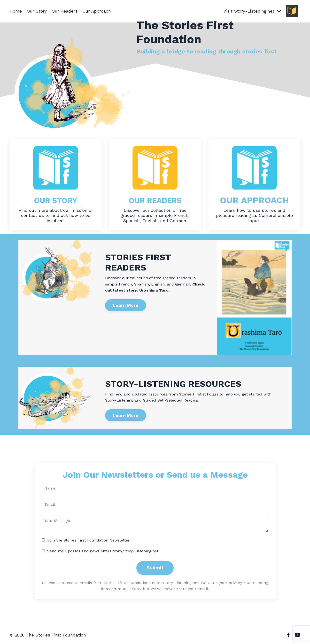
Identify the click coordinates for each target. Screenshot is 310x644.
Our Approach (97, 11)
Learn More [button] (126, 305)
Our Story (37, 11)
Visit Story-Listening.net (252, 11)
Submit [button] (155, 568)
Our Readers (65, 11)
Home (16, 11)
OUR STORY (56, 200)
